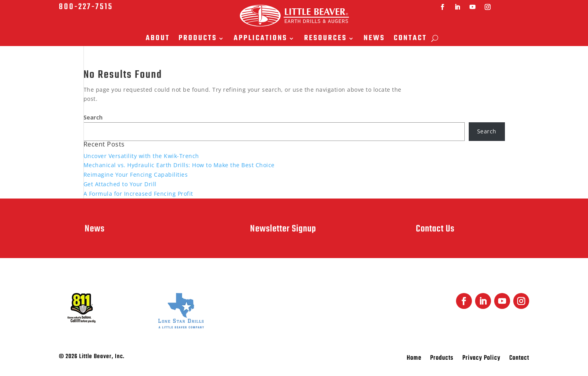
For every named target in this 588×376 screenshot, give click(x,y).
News (375, 39)
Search (93, 117)
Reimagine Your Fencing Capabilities (136, 175)
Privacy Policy (481, 359)
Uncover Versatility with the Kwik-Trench (141, 156)
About (158, 39)
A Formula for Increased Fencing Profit (138, 194)
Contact (410, 39)
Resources (326, 39)
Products (198, 39)
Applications (261, 39)
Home (414, 359)
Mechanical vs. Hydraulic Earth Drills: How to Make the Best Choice (179, 165)
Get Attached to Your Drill (120, 184)
